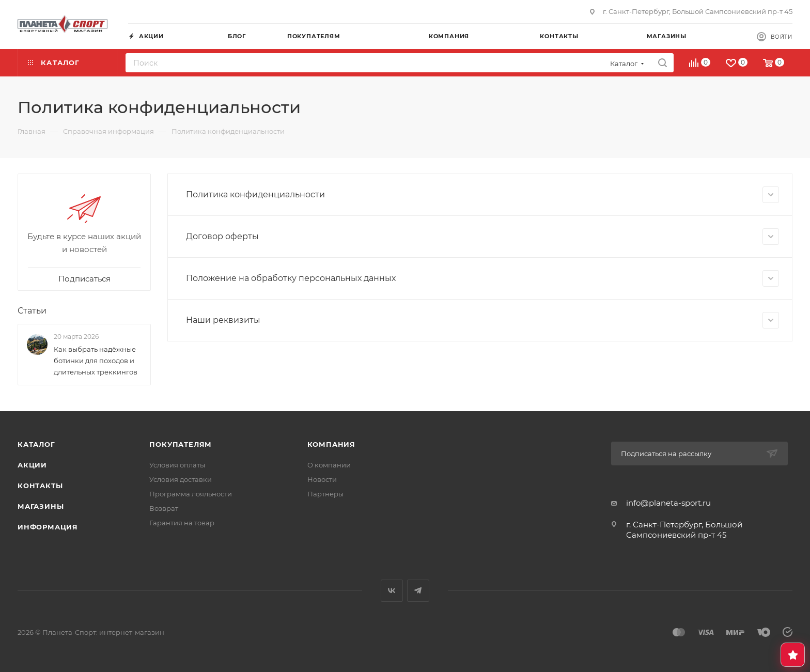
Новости (322, 479)
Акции (32, 465)
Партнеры (325, 494)
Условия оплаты (177, 465)
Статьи (32, 311)
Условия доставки (181, 479)
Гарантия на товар (182, 523)
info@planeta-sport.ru (668, 503)
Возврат (164, 508)
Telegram (418, 591)
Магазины (41, 506)
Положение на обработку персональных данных (482, 278)
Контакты (40, 486)
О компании (329, 465)
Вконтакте (392, 591)
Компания (331, 444)
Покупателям (181, 444)
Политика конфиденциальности (482, 195)
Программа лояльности (191, 494)
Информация (48, 527)
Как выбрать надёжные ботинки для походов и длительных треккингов (96, 361)
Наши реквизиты (482, 320)
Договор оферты (482, 237)
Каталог (36, 444)
